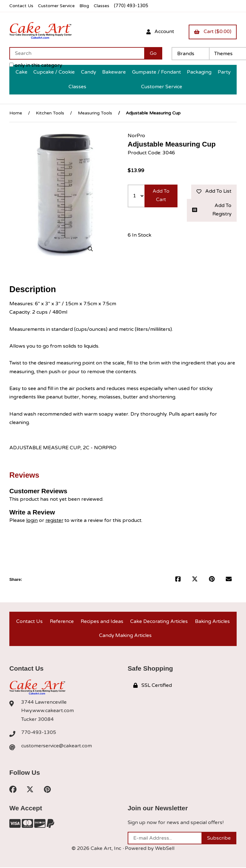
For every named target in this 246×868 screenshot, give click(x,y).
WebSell (165, 849)
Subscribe (219, 839)
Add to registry (212, 210)
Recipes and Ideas (102, 621)
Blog (86, 6)
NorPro (137, 135)
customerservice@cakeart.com (57, 746)
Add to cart (161, 195)
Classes (103, 6)
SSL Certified (153, 686)
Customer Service (57, 6)
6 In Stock (140, 235)
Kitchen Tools (50, 112)
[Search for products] (77, 53)
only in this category (36, 65)
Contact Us (21, 6)
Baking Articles (212, 621)
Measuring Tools (95, 112)
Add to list (214, 191)
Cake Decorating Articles (159, 621)
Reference (61, 621)
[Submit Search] (153, 53)
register (55, 520)
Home (16, 112)
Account (159, 31)
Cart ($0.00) (212, 31)
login (32, 520)
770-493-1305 (39, 733)
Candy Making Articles (125, 636)
